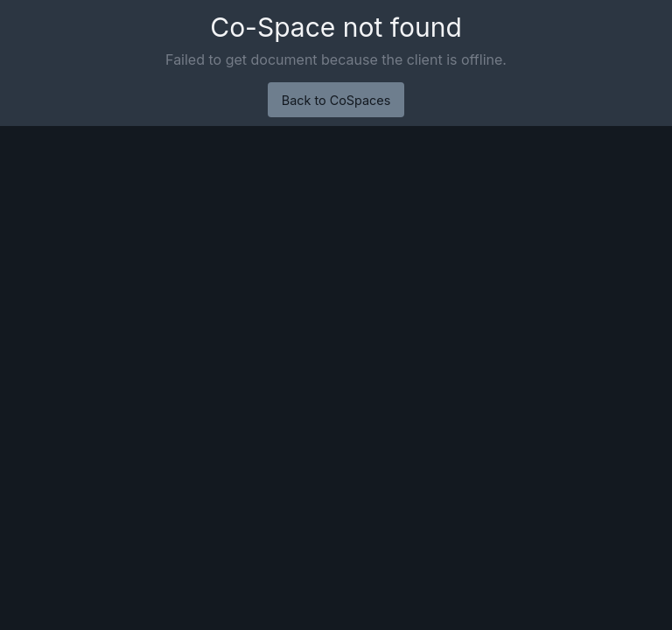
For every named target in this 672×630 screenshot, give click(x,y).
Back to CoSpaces (336, 100)
